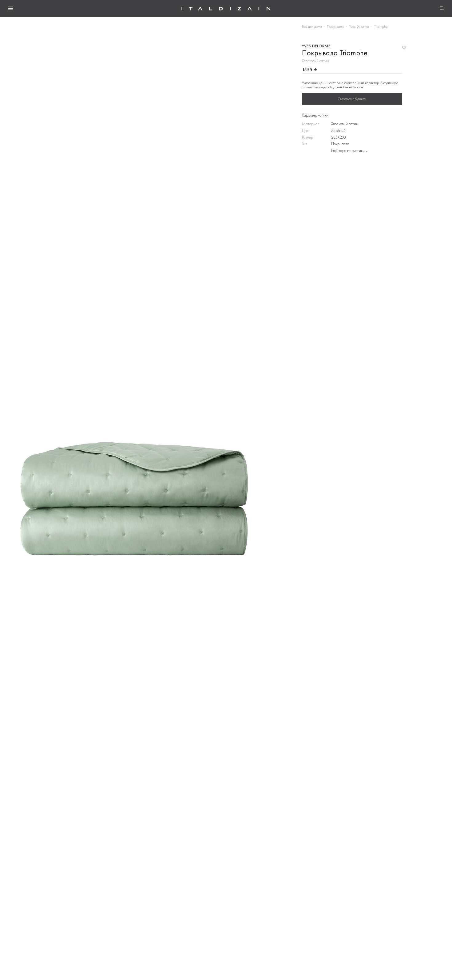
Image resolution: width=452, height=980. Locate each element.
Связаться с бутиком (352, 99)
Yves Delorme (359, 26)
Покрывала (335, 26)
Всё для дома (312, 26)
